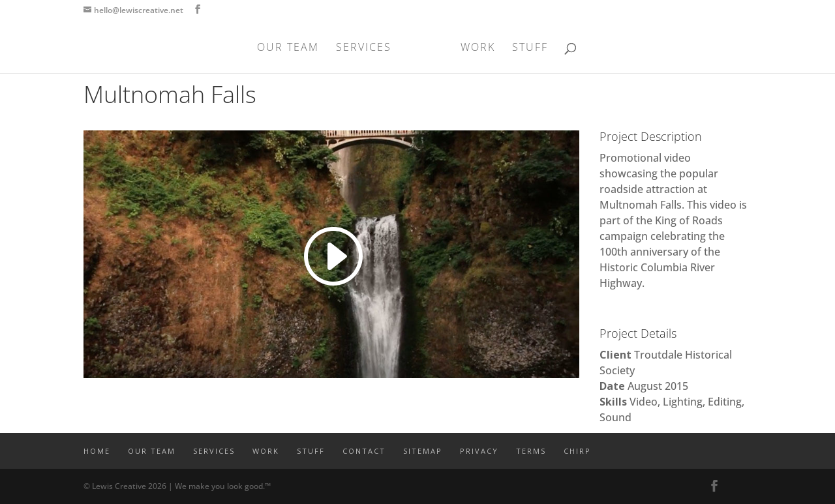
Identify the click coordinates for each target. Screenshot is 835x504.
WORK (474, 48)
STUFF (526, 48)
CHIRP (577, 451)
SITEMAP (423, 451)
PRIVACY (479, 451)
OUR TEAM (292, 48)
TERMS (531, 451)
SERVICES (368, 48)
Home (97, 451)
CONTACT (364, 451)
